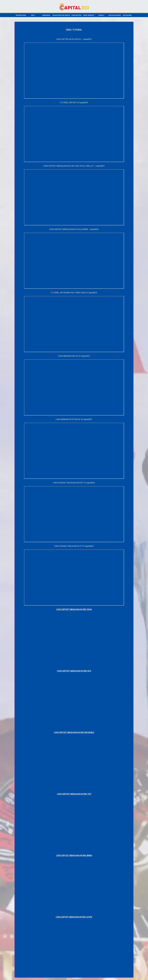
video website (89, 15)
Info (33, 15)
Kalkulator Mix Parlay (61, 15)
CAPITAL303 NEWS (115, 15)
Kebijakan (46, 15)
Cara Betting (76, 15)
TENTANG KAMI (21, 15)
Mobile (101, 15)
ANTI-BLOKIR (127, 15)
